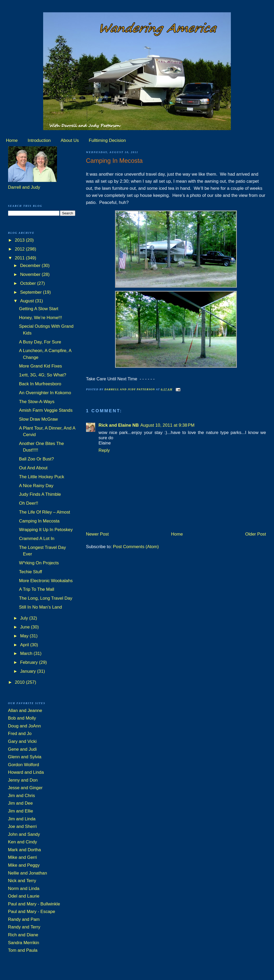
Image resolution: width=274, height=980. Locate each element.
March (27, 653)
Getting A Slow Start (39, 309)
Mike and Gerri (23, 857)
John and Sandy (24, 834)
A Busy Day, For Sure (40, 342)
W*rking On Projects (39, 563)
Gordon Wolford (24, 765)
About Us (70, 140)
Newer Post (97, 534)
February (30, 662)
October (29, 283)
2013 (20, 240)
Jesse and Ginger (25, 788)
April (25, 645)
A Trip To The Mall (37, 589)
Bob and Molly (22, 718)
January (29, 671)
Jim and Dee (21, 803)
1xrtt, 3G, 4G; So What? (43, 375)
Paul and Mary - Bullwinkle (34, 904)
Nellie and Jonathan (28, 873)
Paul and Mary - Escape (32, 912)
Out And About (33, 468)
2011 (20, 258)
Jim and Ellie (21, 811)
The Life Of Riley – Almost (45, 512)
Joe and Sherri (22, 826)
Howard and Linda (26, 772)
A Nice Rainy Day (36, 486)
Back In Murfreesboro (40, 384)
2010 (20, 682)
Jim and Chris (22, 796)
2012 (20, 249)
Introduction (39, 140)
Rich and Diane (23, 935)
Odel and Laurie (24, 896)
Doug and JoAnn (25, 726)
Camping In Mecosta (39, 521)
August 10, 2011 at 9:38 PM (167, 425)
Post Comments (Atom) (136, 547)
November (31, 274)
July (25, 618)
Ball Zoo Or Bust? (36, 459)
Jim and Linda (22, 819)
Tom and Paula (23, 950)
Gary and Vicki (22, 741)
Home (12, 140)
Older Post (256, 534)
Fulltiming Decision (107, 140)
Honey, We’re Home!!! (41, 318)
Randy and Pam (24, 919)
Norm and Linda (24, 889)
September (32, 292)
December (31, 266)
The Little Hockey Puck (42, 477)
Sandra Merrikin (24, 943)
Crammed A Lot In (37, 539)
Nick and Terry (22, 881)
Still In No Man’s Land (41, 607)
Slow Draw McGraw (38, 419)
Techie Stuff (31, 572)
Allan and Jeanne (25, 711)
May (25, 636)
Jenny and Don (23, 780)
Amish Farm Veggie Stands (46, 410)
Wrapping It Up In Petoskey (46, 530)
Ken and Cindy (23, 842)
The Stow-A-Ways (37, 402)
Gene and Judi (22, 749)
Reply (104, 450)
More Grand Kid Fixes (41, 366)
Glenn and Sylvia (25, 757)
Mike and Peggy (24, 865)
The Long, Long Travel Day (46, 598)
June (25, 627)
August (28, 301)
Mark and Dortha (25, 850)
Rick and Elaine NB (119, 425)
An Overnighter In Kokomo (45, 393)
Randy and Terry (24, 927)
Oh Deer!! (29, 503)
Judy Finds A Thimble (40, 494)
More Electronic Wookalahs (46, 581)
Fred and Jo (20, 734)
